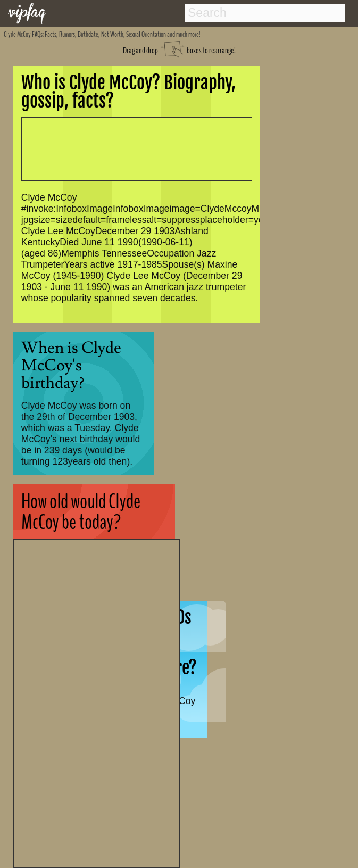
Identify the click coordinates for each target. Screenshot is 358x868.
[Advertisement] (96, 702)
